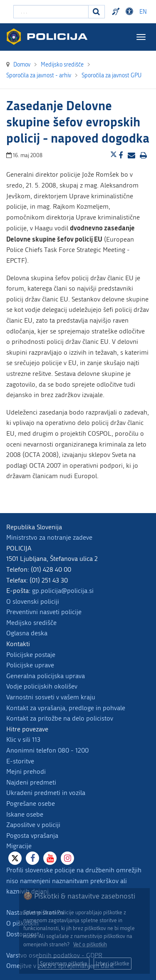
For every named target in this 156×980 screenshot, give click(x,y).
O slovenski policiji (33, 601)
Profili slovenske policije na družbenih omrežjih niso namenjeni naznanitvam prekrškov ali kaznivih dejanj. (74, 881)
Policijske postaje (31, 655)
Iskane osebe (25, 814)
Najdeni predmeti (31, 782)
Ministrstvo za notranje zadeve (49, 537)
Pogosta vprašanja (32, 836)
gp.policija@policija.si (63, 591)
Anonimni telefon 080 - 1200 (47, 750)
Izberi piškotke (113, 964)
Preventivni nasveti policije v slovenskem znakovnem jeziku (117, 12)
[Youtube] (50, 858)
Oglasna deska (27, 633)
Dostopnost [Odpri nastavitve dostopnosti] (131, 12)
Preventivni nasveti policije (44, 612)
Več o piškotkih (90, 944)
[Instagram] (67, 858)
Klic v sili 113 (23, 739)
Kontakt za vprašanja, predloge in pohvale (66, 708)
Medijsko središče (31, 623)
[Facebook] (32, 858)
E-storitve (20, 761)
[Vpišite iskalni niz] (51, 12)
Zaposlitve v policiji (33, 825)
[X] (15, 858)
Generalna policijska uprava (46, 676)
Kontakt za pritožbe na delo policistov (60, 718)
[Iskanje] (97, 12)
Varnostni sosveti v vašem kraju (51, 697)
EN (143, 12)
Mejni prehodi (26, 771)
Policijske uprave (30, 665)
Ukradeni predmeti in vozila (46, 793)
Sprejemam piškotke (64, 964)
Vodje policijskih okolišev (42, 686)
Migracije (19, 846)
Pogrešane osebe (31, 804)
